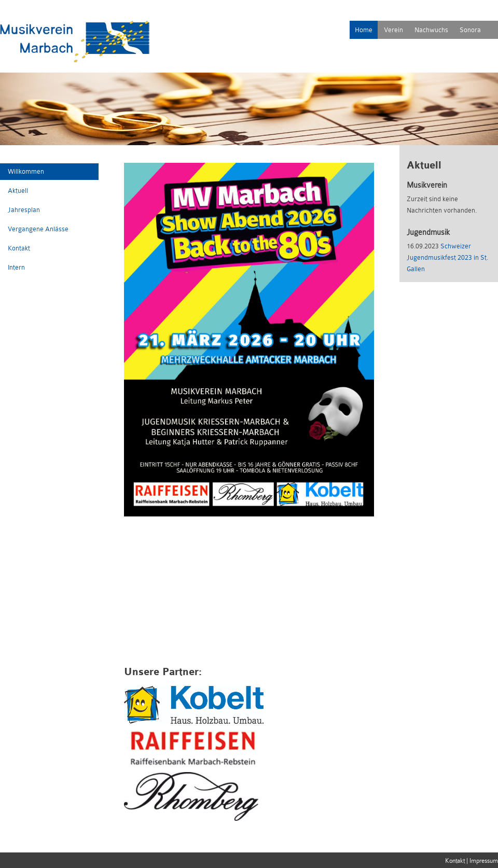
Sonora (470, 30)
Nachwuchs (431, 30)
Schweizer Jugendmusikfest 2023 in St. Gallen (447, 257)
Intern (16, 267)
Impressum (484, 861)
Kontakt (19, 248)
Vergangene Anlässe (38, 229)
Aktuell (18, 191)
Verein (393, 30)
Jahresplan (24, 210)
